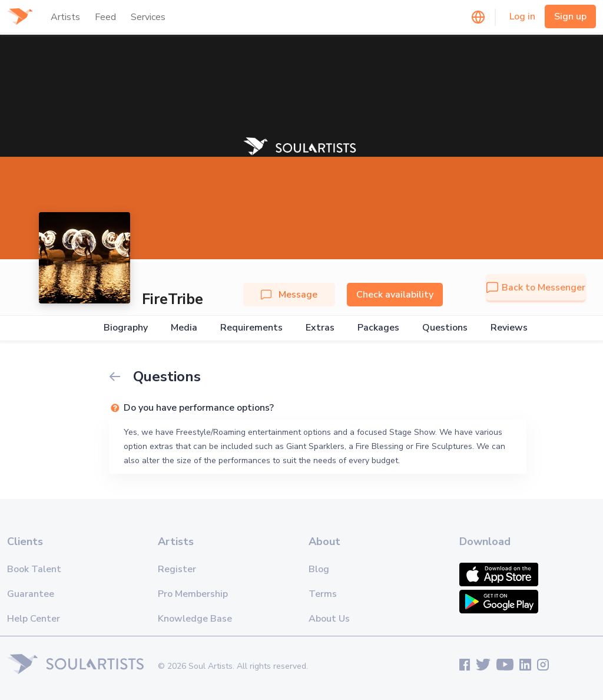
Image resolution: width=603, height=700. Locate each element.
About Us (329, 619)
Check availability (395, 295)
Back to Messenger (536, 288)
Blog (319, 569)
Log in (522, 16)
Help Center (34, 619)
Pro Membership (193, 594)
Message (289, 295)
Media (184, 328)
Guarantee (31, 594)
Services (148, 17)
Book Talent (34, 569)
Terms (323, 594)
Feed (105, 17)
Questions (445, 328)
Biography (126, 328)
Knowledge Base (195, 619)
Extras (320, 328)
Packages (378, 328)
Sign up (570, 16)
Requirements (251, 328)
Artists (65, 17)
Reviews (509, 328)
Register (177, 569)
